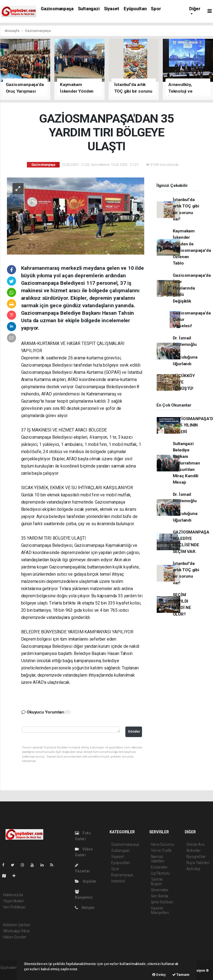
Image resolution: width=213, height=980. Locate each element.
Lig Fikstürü (160, 873)
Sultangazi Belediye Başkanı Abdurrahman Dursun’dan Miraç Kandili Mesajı (186, 463)
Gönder (134, 731)
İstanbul (118, 881)
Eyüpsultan (135, 9)
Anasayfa (12, 31)
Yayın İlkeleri (14, 901)
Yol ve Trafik (161, 850)
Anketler (194, 850)
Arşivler (86, 881)
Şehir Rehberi (162, 902)
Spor (156, 9)
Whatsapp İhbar (17, 931)
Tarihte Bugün (157, 882)
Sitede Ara (195, 844)
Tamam (181, 975)
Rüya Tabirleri (198, 863)
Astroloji (193, 869)
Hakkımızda (13, 895)
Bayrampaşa (122, 875)
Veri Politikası (14, 907)
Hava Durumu (163, 844)
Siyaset (112, 9)
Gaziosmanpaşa (57, 9)
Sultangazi (89, 9)
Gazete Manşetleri (160, 910)
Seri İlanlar (160, 896)
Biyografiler (196, 857)
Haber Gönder (15, 937)
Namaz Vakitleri (158, 859)
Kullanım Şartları (17, 925)
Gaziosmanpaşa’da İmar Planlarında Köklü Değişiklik (192, 288)
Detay (159, 975)
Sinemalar (160, 890)
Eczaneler (159, 867)
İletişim (85, 908)
